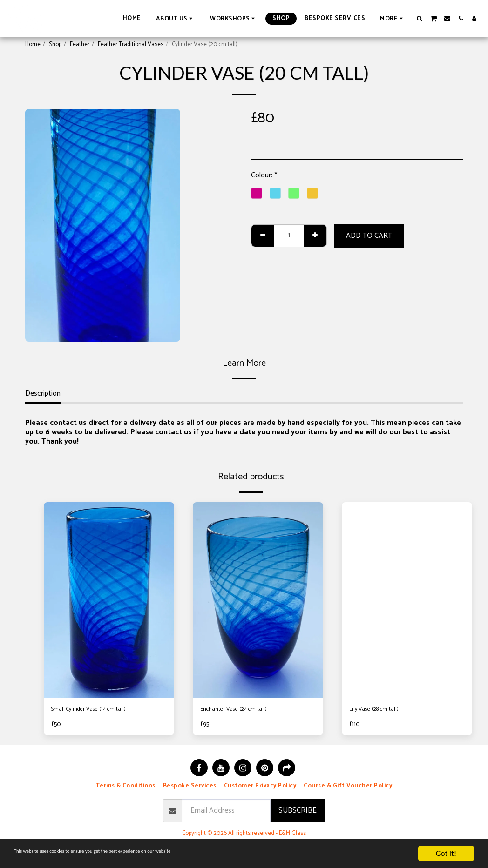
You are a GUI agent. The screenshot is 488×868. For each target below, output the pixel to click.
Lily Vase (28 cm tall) (381, 711)
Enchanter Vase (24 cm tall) (243, 711)
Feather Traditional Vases (131, 44)
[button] (176, 18)
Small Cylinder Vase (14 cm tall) (98, 711)
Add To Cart (369, 236)
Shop (55, 44)
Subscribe (298, 814)
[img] (109, 600)
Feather (80, 44)
